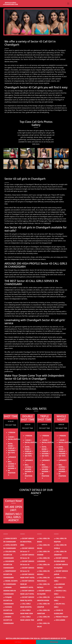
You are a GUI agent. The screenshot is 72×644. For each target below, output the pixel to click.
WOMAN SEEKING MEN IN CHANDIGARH (10, 591)
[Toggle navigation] (68, 4)
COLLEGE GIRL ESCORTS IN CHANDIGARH (10, 555)
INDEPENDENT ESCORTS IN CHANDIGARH (10, 574)
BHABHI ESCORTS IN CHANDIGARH (9, 620)
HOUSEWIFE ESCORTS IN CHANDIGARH (9, 565)
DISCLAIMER (60, 620)
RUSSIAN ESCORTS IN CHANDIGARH (9, 610)
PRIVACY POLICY (61, 617)
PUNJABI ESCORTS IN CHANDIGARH (9, 600)
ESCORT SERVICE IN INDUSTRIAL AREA (27, 542)
